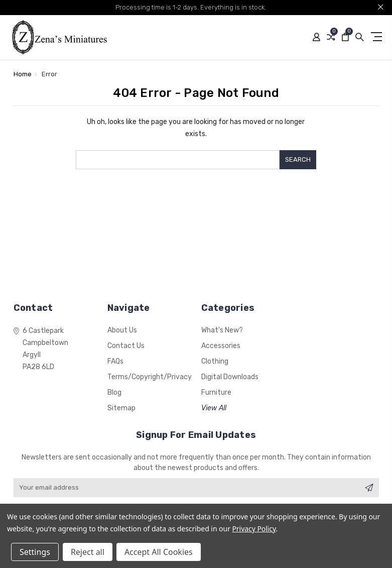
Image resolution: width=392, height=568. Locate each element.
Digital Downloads (230, 377)
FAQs (115, 361)
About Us (122, 330)
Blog (114, 392)
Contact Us (126, 346)
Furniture (216, 392)
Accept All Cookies (159, 552)
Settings (35, 552)
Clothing (215, 361)
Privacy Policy (254, 529)
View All (214, 408)
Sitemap (121, 408)
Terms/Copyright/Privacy (150, 377)
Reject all (88, 552)
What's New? (222, 330)
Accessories (221, 346)
